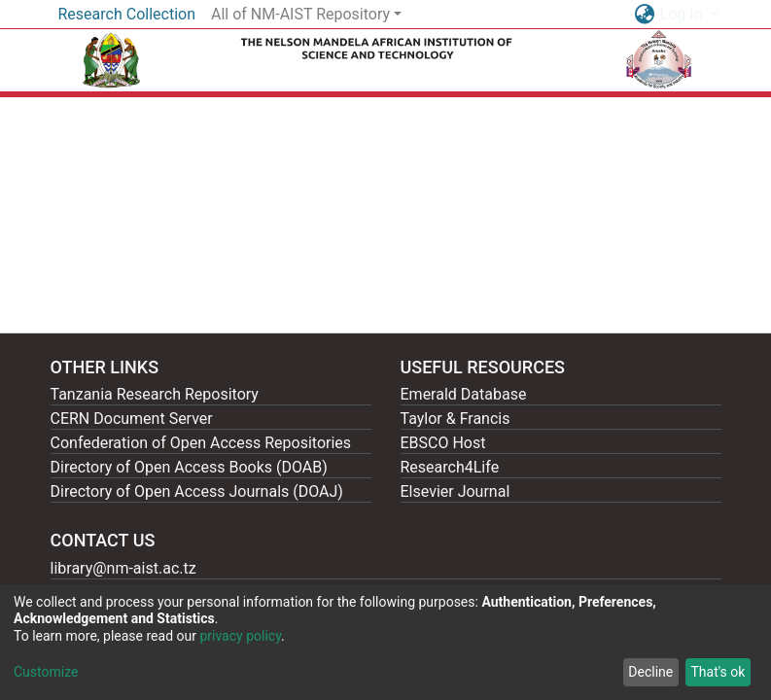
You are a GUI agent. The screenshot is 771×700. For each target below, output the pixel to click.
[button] (645, 15)
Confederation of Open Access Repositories (201, 443)
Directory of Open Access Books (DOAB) (189, 467)
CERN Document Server (132, 419)
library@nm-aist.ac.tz (123, 568)
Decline (650, 672)
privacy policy (240, 636)
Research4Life (450, 467)
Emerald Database (464, 394)
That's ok (718, 672)
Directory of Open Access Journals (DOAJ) (197, 491)
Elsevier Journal (456, 491)
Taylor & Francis (456, 419)
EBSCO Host (443, 443)
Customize (46, 672)
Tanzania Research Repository (155, 394)
